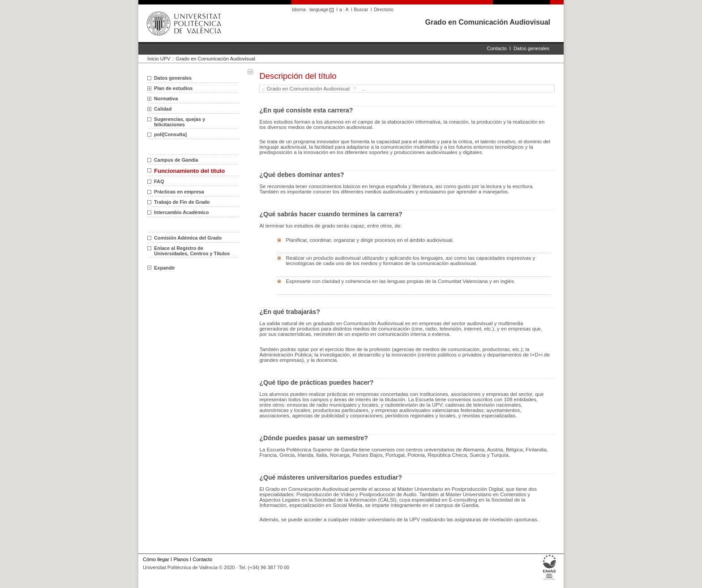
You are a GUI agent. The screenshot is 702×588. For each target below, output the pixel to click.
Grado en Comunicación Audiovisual (488, 22)
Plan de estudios (173, 88)
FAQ (159, 181)
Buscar (361, 10)
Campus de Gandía (176, 160)
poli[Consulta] (170, 134)
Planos (181, 559)
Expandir (161, 268)
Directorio (384, 10)
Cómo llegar (156, 559)
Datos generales (531, 48)
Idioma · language (314, 10)
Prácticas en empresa (179, 192)
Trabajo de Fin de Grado (182, 202)
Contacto (497, 48)
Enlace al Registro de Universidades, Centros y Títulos (192, 251)
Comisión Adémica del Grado (188, 238)
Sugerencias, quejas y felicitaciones (180, 122)
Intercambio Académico (181, 212)
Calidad (163, 109)
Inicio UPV (159, 59)
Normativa (166, 99)
